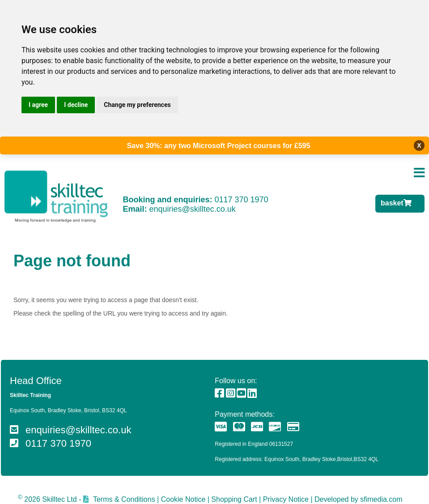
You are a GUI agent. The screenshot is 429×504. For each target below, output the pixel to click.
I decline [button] (76, 105)
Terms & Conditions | (126, 499)
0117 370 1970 (241, 200)
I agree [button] (38, 105)
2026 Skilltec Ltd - (49, 499)
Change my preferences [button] (137, 105)
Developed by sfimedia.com (359, 499)
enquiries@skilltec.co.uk (193, 209)
